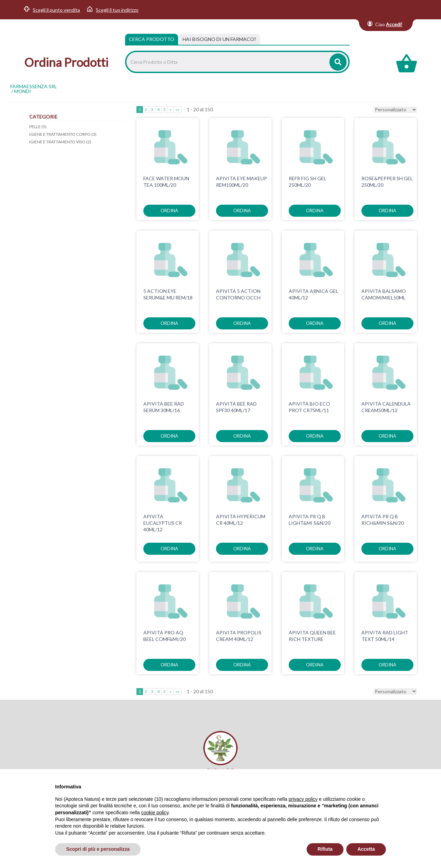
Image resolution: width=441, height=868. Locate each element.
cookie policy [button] (155, 813)
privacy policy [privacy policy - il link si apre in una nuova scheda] (303, 799)
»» (177, 109)
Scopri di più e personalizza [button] (98, 849)
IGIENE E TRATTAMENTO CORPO (63, 134)
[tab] (219, 39)
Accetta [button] (366, 849)
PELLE (38, 127)
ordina (169, 211)
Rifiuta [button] (325, 849)
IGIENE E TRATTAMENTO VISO (60, 142)
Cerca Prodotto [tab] (152, 39)
